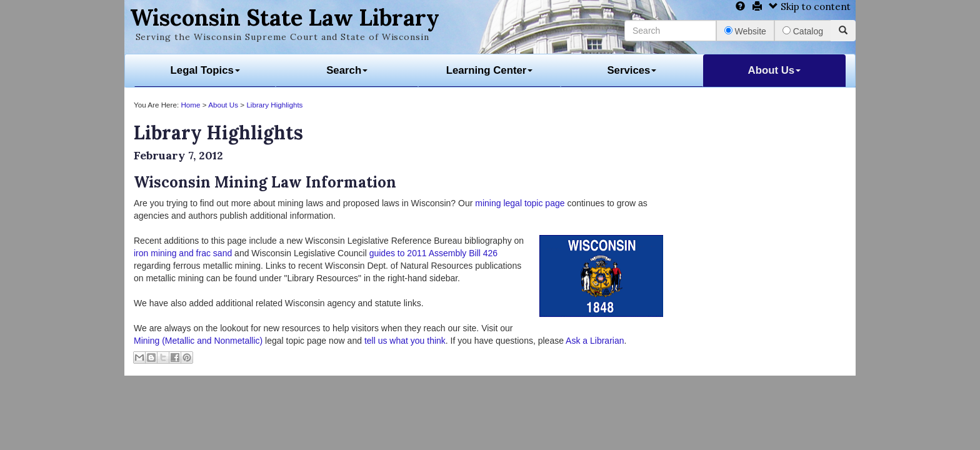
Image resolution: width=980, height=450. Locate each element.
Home (190, 105)
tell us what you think (405, 341)
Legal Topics (205, 70)
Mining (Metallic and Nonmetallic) (198, 341)
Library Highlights (274, 105)
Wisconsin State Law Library (285, 17)
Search (347, 70)
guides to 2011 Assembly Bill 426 (433, 253)
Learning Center (490, 70)
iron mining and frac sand (183, 253)
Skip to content (810, 7)
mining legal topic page (520, 203)
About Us (775, 70)
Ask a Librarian (595, 341)
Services (632, 70)
